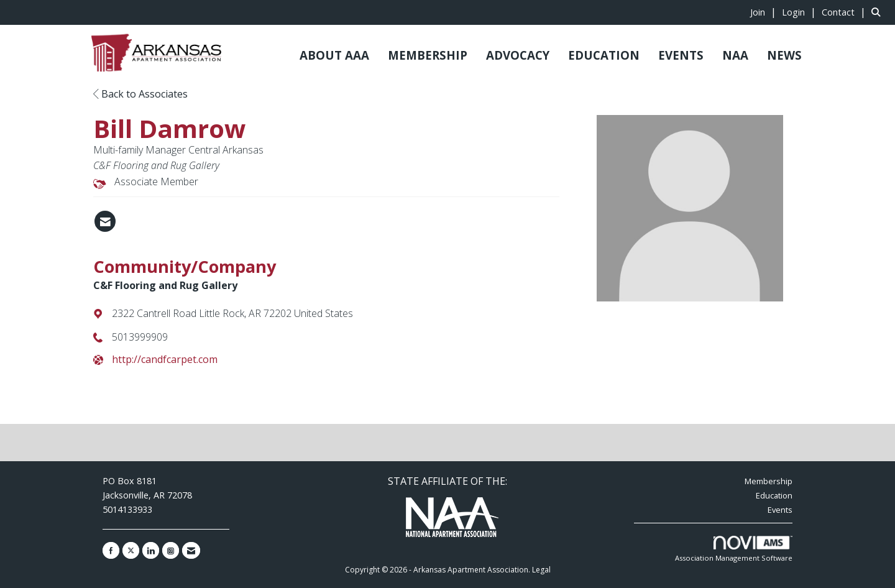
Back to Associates (140, 94)
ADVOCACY (518, 55)
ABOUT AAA (334, 55)
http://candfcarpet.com (165, 359)
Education (774, 495)
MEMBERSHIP (428, 55)
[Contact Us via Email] (191, 550)
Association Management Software (734, 549)
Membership (769, 481)
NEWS (784, 55)
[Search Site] (879, 12)
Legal (541, 570)
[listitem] (765, 12)
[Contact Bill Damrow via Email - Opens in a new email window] (105, 221)
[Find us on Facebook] (111, 550)
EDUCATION (604, 55)
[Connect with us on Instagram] (171, 550)
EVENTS (681, 55)
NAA (735, 55)
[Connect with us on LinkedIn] (151, 550)
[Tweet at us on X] (131, 550)
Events (780, 510)
